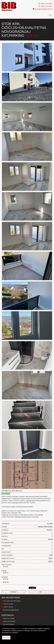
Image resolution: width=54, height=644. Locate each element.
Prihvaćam (6, 638)
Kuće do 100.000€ (9, 624)
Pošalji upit (13, 592)
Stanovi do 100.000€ (9, 621)
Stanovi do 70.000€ (9, 619)
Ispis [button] (40, 592)
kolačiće (19, 629)
